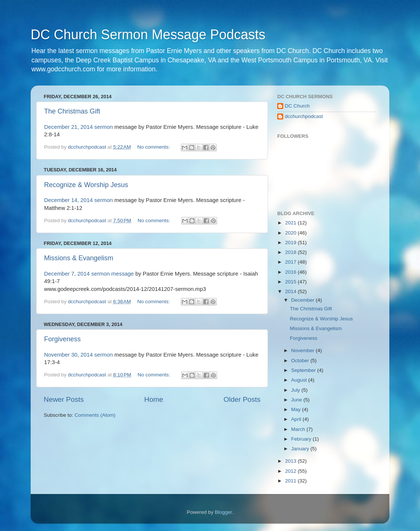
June (297, 400)
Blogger (223, 512)
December (303, 300)
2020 (291, 233)
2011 (291, 481)
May (297, 409)
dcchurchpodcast (304, 116)
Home (154, 399)
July (296, 390)
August (300, 380)
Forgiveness (62, 339)
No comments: (155, 147)
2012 (291, 471)
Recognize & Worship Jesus (86, 185)
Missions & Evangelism (79, 258)
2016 (291, 272)
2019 (291, 243)
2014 (291, 291)
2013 (291, 461)
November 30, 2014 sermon (78, 355)
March (299, 429)
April (297, 419)
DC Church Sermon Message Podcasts (148, 35)
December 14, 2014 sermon (78, 200)
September (304, 370)
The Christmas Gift (72, 111)
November (303, 350)
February (302, 439)
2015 (291, 282)
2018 (291, 252)
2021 (291, 223)
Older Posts (242, 399)
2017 (291, 262)
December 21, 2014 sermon (78, 127)
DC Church (297, 106)
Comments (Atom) (95, 415)
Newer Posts (64, 399)
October (301, 361)
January (301, 449)
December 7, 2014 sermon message (89, 274)
